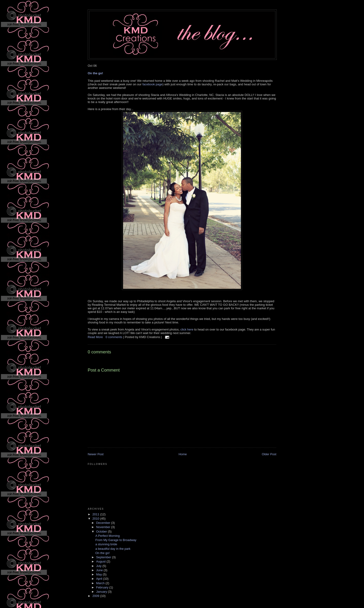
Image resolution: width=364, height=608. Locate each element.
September (104, 557)
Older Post (269, 454)
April (100, 579)
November (104, 527)
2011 (96, 514)
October (102, 531)
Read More (95, 337)
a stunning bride (106, 544)
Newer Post (96, 454)
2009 (96, 596)
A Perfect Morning (107, 536)
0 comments (114, 337)
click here (187, 329)
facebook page (152, 84)
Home (183, 454)
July (99, 566)
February (103, 587)
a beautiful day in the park (113, 549)
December (104, 523)
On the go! (95, 73)
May (99, 574)
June (100, 570)
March (101, 583)
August (101, 561)
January (102, 592)
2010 (96, 519)
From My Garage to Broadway (116, 540)
